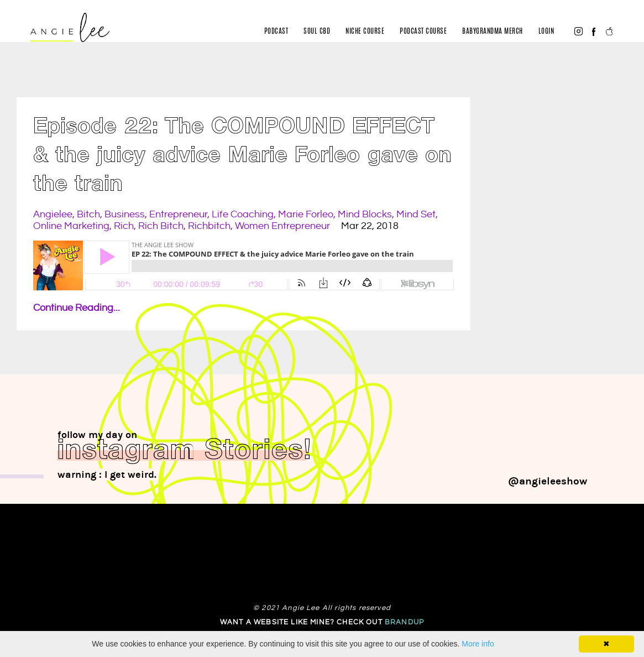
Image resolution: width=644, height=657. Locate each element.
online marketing (71, 226)
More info (478, 644)
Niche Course (365, 32)
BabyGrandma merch (493, 32)
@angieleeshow (548, 481)
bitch (88, 214)
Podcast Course (423, 32)
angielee (53, 214)
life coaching (243, 214)
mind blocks (365, 214)
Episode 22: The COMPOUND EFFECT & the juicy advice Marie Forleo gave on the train (242, 157)
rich (124, 226)
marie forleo (306, 214)
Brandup (404, 622)
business (125, 214)
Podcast (276, 32)
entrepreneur (178, 214)
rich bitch (161, 226)
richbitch (209, 226)
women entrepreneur (282, 226)
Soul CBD (317, 32)
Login (546, 32)
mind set (416, 214)
